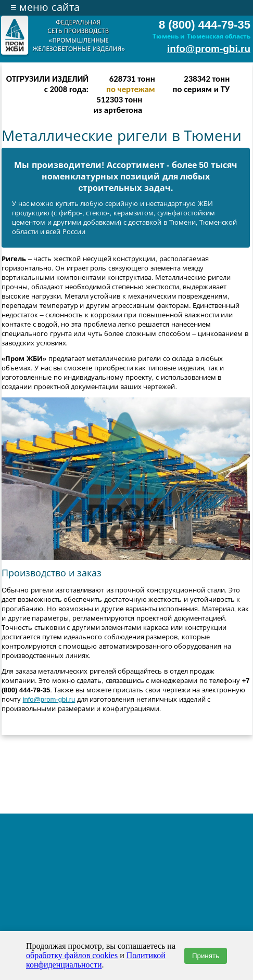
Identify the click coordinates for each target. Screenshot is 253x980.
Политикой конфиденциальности (96, 960)
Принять (206, 956)
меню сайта (45, 7)
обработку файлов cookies (72, 955)
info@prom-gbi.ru (209, 49)
